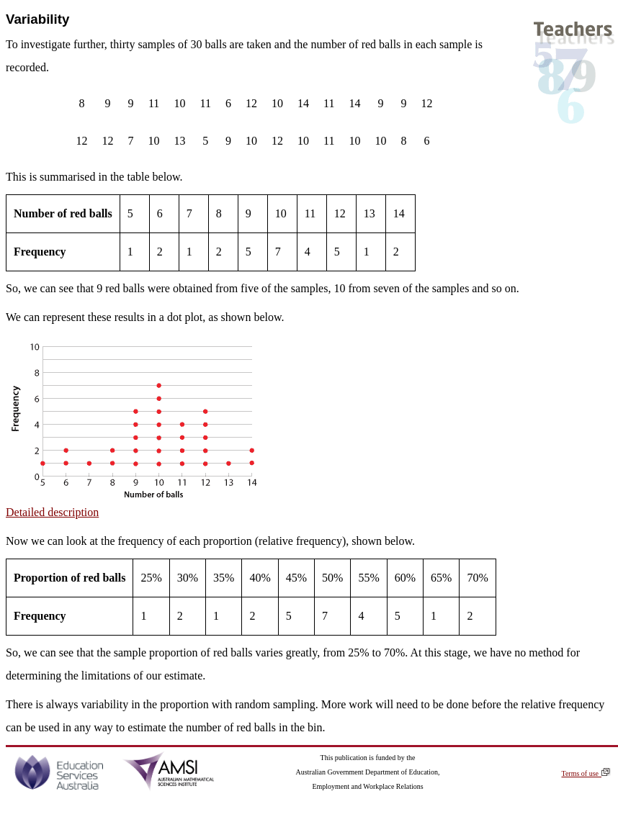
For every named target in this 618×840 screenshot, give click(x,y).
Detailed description (52, 512)
